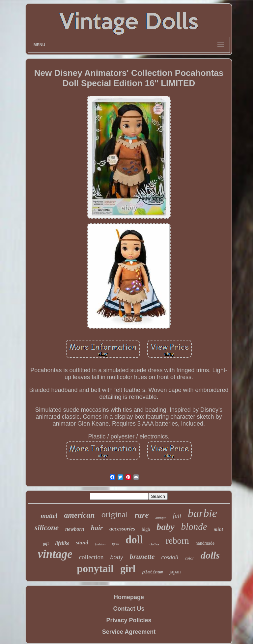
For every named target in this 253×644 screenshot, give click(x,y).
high (146, 529)
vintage (55, 554)
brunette (142, 556)
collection (91, 557)
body (117, 557)
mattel (49, 516)
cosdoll (170, 557)
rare (142, 515)
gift (46, 543)
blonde (194, 527)
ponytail (95, 568)
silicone (47, 528)
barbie (202, 513)
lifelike (62, 543)
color (189, 558)
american (79, 515)
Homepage (129, 597)
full (177, 516)
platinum (153, 572)
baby (165, 527)
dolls (210, 555)
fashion (100, 544)
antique (161, 518)
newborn (75, 529)
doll (134, 540)
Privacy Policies (129, 620)
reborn (177, 541)
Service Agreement (129, 632)
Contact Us (129, 609)
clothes (154, 544)
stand (82, 543)
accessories (122, 529)
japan (175, 572)
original (115, 515)
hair (97, 528)
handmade (205, 543)
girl (128, 569)
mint (218, 529)
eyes (115, 543)
